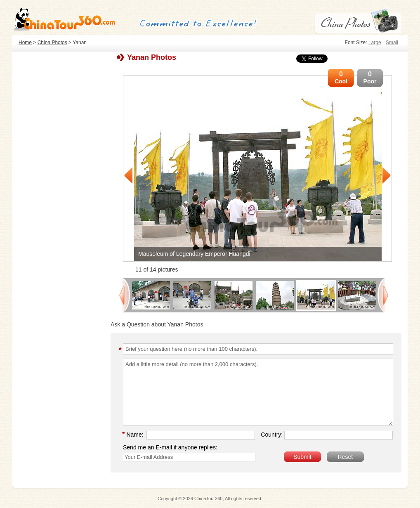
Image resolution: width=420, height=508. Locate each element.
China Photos (52, 43)
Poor (370, 78)
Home (25, 43)
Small (392, 43)
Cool (341, 78)
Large (375, 43)
